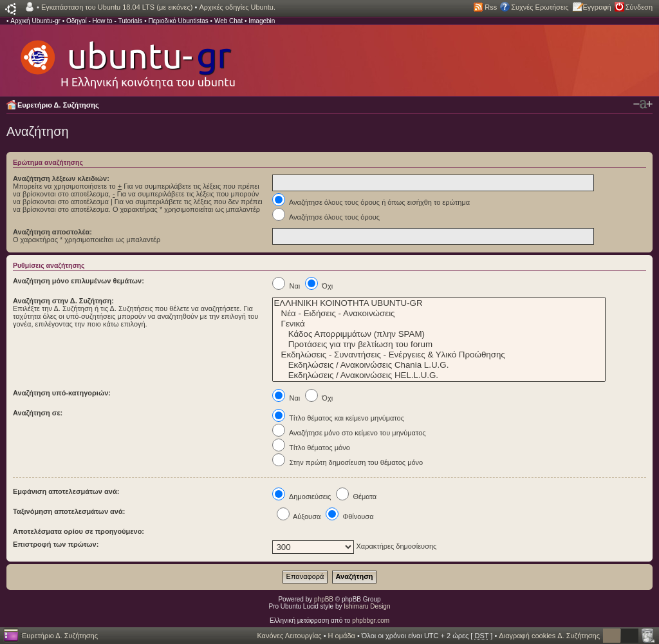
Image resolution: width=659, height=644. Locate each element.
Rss (491, 7)
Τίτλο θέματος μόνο (311, 448)
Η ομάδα (342, 636)
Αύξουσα (299, 516)
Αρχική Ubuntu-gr (35, 21)
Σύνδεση (639, 7)
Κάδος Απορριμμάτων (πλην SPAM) (439, 334)
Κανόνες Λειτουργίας (289, 636)
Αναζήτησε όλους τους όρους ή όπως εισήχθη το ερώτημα (371, 202)
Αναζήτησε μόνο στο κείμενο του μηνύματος (349, 433)
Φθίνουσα (349, 516)
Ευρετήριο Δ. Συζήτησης (58, 105)
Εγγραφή (597, 7)
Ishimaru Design (367, 606)
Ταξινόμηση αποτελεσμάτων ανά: (69, 511)
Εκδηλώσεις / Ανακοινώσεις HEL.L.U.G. (439, 375)
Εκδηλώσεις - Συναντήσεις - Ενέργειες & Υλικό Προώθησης (439, 355)
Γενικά (439, 324)
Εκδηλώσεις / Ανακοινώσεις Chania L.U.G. (439, 365)
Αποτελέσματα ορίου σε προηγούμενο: (79, 531)
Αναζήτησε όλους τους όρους (326, 217)
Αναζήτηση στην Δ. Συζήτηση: (63, 301)
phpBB (324, 599)
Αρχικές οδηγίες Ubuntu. (237, 7)
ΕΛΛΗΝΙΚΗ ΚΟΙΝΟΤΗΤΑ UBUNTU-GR (439, 303)
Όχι (319, 286)
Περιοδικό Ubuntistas (178, 21)
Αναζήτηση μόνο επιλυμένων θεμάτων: (79, 281)
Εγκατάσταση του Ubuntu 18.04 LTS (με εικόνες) (117, 7)
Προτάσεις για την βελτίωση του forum (439, 345)
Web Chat (228, 21)
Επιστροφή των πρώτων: (56, 544)
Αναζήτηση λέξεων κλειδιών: (61, 178)
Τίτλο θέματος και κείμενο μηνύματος (338, 418)
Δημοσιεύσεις (302, 497)
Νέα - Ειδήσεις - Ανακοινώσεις (439, 314)
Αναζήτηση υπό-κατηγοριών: (62, 393)
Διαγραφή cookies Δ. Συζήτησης (549, 636)
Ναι (286, 286)
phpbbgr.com (371, 620)
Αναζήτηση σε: (38, 413)
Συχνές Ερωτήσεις (540, 7)
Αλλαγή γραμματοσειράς (643, 104)
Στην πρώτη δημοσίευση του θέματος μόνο (348, 462)
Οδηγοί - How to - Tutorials (104, 21)
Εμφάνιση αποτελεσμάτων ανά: (66, 491)
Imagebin (262, 21)
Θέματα (356, 497)
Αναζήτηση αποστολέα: (52, 232)
